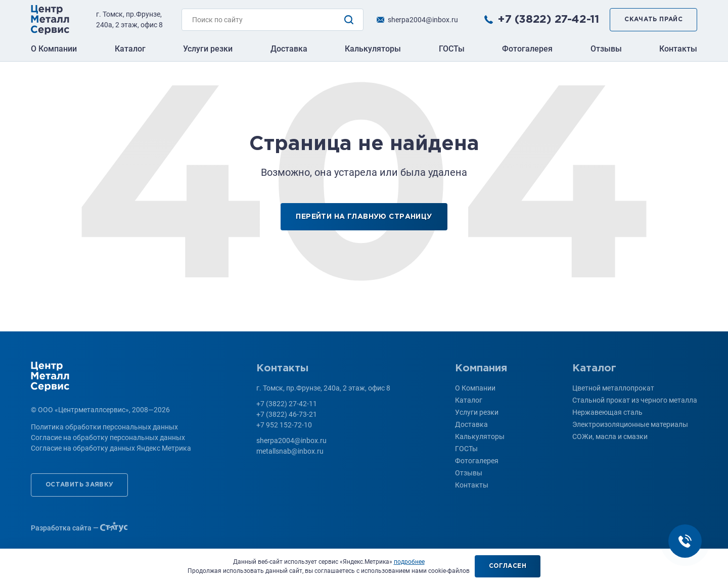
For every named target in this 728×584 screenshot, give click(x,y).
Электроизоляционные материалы (630, 424)
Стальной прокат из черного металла (635, 400)
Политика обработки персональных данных (104, 427)
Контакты (678, 49)
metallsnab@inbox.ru (290, 451)
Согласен (508, 566)
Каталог (130, 49)
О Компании (54, 49)
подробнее (409, 562)
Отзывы (606, 49)
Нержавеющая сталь (607, 412)
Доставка (289, 49)
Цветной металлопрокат (613, 388)
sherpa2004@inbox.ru (423, 20)
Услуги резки (208, 49)
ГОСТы (452, 49)
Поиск (349, 20)
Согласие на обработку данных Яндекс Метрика (111, 448)
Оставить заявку (79, 485)
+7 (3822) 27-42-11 (548, 20)
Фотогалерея (527, 49)
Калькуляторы (373, 49)
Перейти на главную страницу (364, 217)
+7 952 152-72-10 (284, 425)
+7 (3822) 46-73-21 (287, 414)
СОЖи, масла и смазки (610, 436)
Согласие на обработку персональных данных (108, 437)
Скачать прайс (653, 19)
